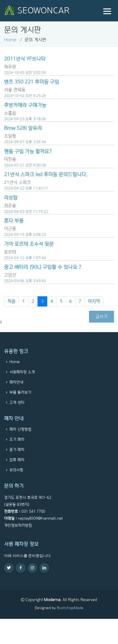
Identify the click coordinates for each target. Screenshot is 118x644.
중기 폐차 (17, 458)
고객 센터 (17, 411)
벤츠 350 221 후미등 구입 (32, 82)
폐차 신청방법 (20, 438)
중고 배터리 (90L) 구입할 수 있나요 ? (43, 267)
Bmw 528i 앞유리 (23, 128)
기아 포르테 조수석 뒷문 (29, 244)
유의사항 (16, 479)
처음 (12, 301)
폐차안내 (16, 391)
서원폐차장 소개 (22, 381)
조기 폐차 (17, 448)
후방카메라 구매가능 (25, 105)
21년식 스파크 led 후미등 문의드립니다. (46, 174)
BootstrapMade (70, 617)
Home (10, 40)
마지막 (94, 301)
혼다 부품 (14, 221)
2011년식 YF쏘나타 (25, 59)
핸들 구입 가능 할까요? (28, 151)
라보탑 (11, 198)
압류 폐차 (17, 468)
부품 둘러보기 (20, 401)
